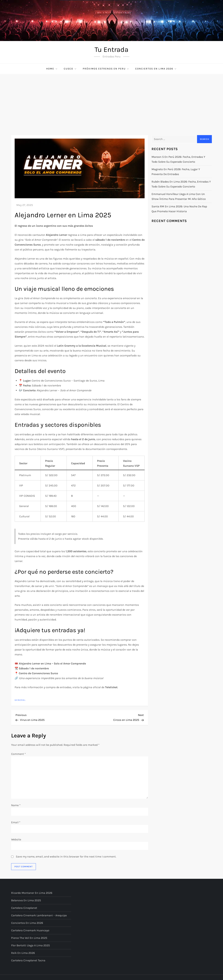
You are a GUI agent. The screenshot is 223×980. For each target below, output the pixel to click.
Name (16, 805)
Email (16, 822)
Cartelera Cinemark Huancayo (30, 930)
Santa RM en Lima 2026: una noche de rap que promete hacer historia (179, 209)
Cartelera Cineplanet (24, 908)
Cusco (70, 69)
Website (16, 839)
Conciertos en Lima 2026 (156, 69)
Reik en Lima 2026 (23, 953)
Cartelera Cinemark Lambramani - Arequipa (39, 915)
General (20, 700)
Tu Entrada (111, 49)
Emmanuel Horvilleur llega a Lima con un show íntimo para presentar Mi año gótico (179, 196)
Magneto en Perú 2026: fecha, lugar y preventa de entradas (176, 172)
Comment (18, 754)
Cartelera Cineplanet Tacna (28, 960)
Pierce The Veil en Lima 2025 (29, 938)
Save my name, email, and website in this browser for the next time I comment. (66, 857)
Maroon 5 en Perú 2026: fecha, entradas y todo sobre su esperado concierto (178, 159)
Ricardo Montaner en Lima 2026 (32, 893)
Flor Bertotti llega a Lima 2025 (30, 945)
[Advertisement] (111, 100)
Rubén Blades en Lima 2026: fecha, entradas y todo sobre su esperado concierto (181, 184)
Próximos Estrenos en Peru (106, 69)
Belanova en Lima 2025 (26, 900)
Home (52, 69)
